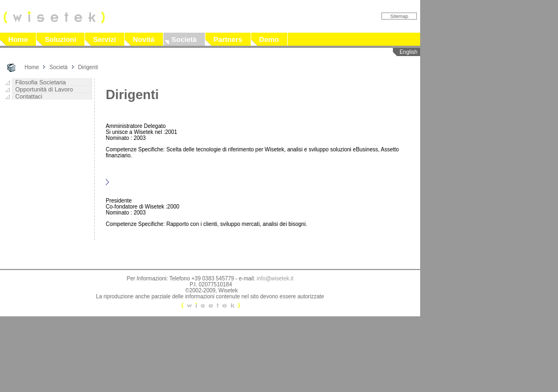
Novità (144, 39)
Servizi (105, 39)
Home (18, 39)
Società (184, 39)
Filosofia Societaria (41, 82)
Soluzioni (60, 39)
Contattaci (29, 96)
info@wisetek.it (275, 278)
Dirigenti (88, 67)
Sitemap (399, 16)
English (408, 52)
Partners (228, 39)
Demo (269, 39)
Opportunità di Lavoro (44, 89)
